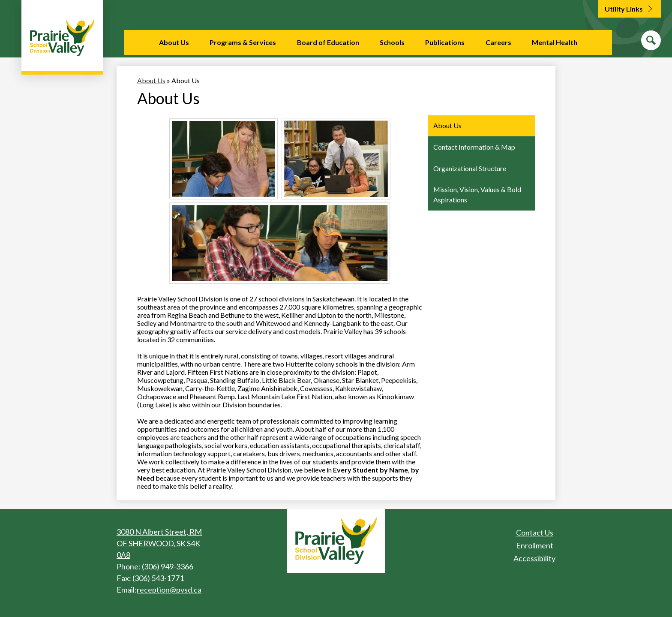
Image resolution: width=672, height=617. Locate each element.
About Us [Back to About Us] (151, 80)
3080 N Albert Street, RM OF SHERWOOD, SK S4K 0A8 (159, 543)
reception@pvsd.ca (169, 590)
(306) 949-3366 (168, 566)
